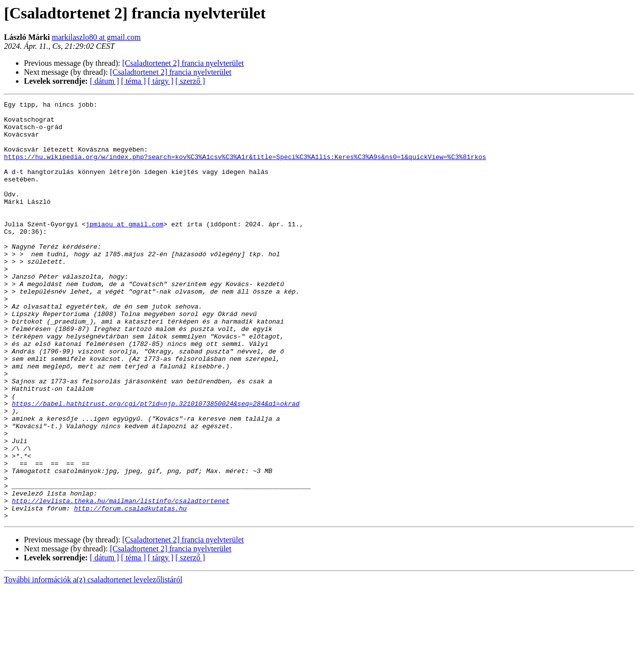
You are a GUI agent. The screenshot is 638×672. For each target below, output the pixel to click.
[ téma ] (134, 81)
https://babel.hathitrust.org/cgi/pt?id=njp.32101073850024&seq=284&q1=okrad (156, 465)
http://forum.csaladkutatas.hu (130, 590)
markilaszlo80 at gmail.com (96, 37)
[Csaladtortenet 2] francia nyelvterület (183, 63)
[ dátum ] (104, 81)
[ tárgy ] (161, 81)
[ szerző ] (190, 81)
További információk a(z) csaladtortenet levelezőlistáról (93, 663)
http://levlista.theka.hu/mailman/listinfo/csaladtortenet (121, 581)
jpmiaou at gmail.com (125, 249)
